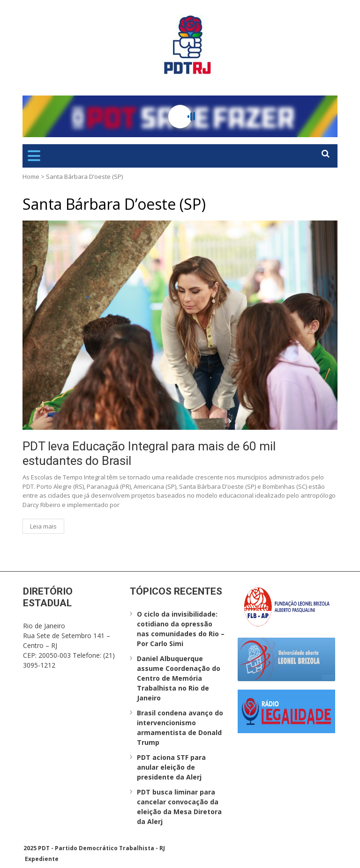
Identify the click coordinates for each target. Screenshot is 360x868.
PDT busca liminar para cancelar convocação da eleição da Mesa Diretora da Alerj (179, 807)
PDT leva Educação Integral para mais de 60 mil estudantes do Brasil (149, 453)
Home (31, 177)
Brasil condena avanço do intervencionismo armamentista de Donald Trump (180, 728)
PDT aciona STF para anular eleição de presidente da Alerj (171, 767)
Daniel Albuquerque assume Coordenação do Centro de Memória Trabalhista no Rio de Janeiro (179, 678)
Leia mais (43, 526)
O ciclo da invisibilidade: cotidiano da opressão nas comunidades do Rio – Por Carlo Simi (181, 629)
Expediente (42, 859)
